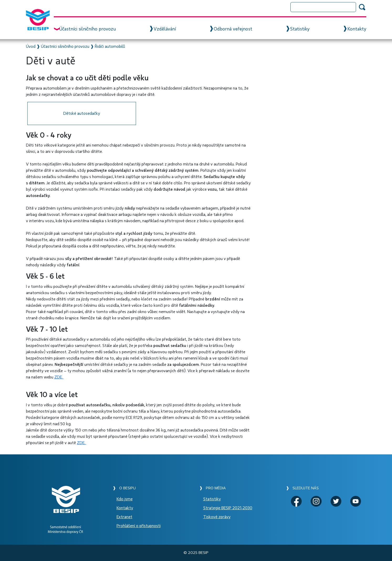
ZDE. (59, 377)
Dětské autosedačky (82, 113)
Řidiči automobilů (110, 46)
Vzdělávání (165, 29)
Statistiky (300, 29)
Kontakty (357, 29)
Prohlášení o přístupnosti (139, 526)
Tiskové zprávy (217, 517)
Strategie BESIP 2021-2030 (228, 508)
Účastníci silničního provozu (87, 29)
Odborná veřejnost (233, 29)
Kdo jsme (125, 499)
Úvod (31, 46)
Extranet (124, 517)
